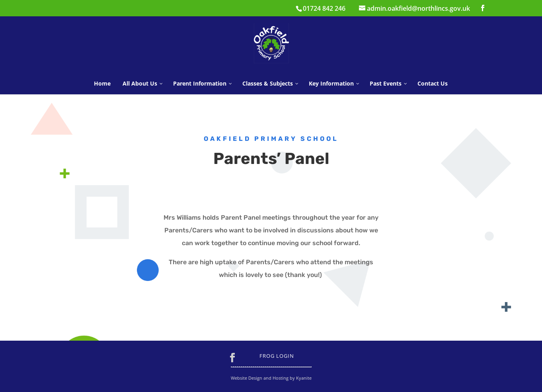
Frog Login (277, 356)
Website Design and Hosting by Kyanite (271, 378)
